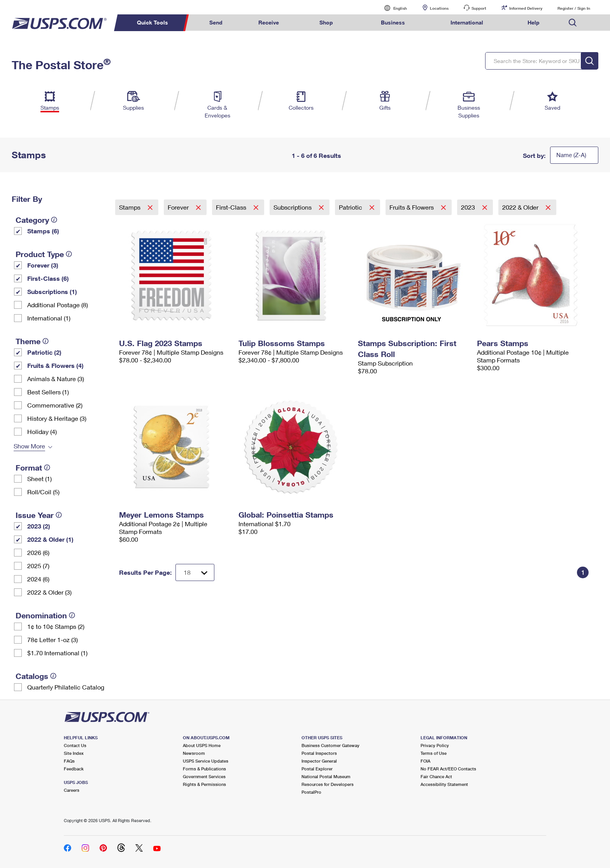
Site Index (74, 753)
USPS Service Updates (206, 761)
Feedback (74, 769)
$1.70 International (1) (57, 653)
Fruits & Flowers (412, 207)
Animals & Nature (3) (56, 379)
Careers (72, 790)
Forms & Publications (204, 769)
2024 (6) (38, 579)
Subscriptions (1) (52, 291)
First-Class (232, 207)
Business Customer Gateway (330, 745)
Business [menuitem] (393, 22)
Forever (179, 207)
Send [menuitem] (216, 22)
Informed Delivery (526, 8)
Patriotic (351, 207)
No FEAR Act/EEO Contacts (448, 769)
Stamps (131, 207)
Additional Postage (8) (58, 305)
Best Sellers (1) (48, 392)
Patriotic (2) (44, 352)
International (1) (49, 318)
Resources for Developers (328, 784)
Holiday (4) (42, 431)
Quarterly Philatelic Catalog (66, 687)
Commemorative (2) (55, 405)
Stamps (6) (43, 231)
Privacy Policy (435, 745)
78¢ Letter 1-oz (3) (53, 640)
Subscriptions (293, 207)
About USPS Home (202, 745)
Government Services (204, 776)
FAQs (69, 761)
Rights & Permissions (204, 784)
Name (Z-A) (571, 155)
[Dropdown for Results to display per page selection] (195, 572)
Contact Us (75, 745)
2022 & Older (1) (50, 539)
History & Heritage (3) (57, 418)
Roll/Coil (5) (43, 492)
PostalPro (311, 792)
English (392, 8)
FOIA (425, 761)
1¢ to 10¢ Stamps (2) (56, 626)
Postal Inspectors (319, 753)
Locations (439, 8)
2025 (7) (38, 566)
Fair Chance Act (436, 776)
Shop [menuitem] (326, 22)
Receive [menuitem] (269, 22)
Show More (29, 446)
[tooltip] (54, 220)
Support (479, 8)
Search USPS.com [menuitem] (573, 23)
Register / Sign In (574, 8)
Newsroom (194, 753)
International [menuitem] (467, 22)
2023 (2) (39, 526)
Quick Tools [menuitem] (152, 22)
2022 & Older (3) (49, 592)
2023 (469, 207)
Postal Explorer (317, 769)
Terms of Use (434, 753)
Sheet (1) (39, 479)
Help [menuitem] (534, 22)
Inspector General (319, 761)
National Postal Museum (326, 776)
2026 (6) (38, 552)
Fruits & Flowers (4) (55, 365)
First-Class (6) (48, 278)
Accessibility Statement (444, 784)
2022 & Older (521, 207)
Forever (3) (43, 265)
